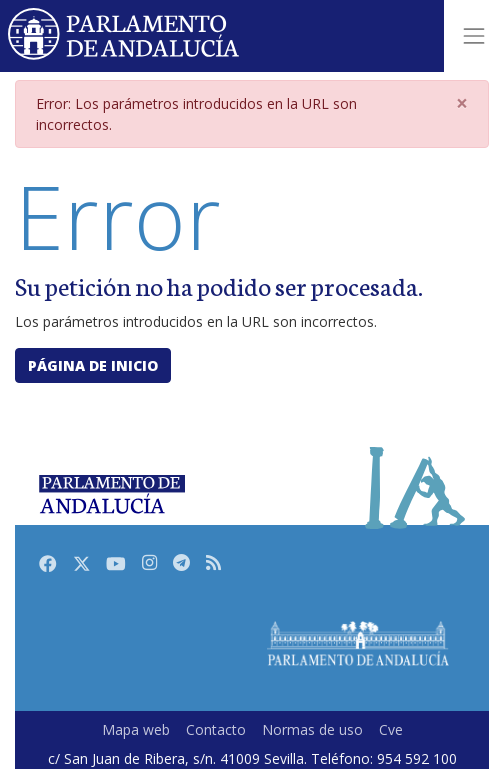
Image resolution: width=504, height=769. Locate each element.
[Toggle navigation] (474, 36)
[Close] (462, 103)
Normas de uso (312, 729)
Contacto (216, 729)
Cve (391, 729)
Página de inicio (93, 365)
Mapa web (136, 729)
